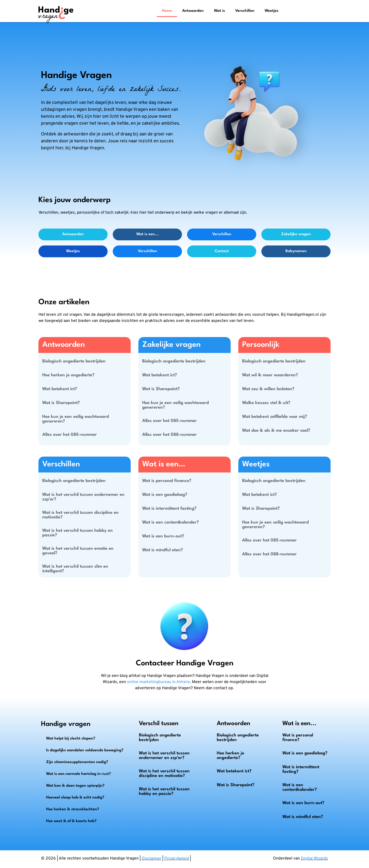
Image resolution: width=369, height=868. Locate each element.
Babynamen (296, 251)
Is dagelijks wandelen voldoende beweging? (85, 750)
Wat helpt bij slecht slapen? (71, 739)
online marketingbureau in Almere (158, 682)
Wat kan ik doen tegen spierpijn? (75, 786)
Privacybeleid (177, 859)
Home (167, 11)
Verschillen (245, 11)
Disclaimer (151, 859)
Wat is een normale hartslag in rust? (79, 774)
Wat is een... (147, 234)
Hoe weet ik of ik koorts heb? (71, 821)
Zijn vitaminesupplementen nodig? (77, 762)
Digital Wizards (314, 859)
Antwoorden (193, 11)
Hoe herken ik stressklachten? (73, 809)
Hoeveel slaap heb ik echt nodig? (75, 798)
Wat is (219, 11)
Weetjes (272, 11)
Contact (222, 251)
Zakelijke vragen (296, 234)
